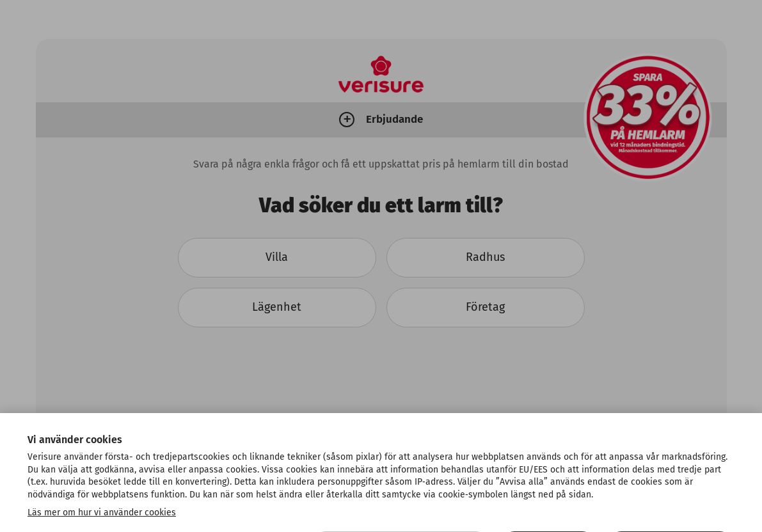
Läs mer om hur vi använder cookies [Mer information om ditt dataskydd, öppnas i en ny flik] (102, 525)
